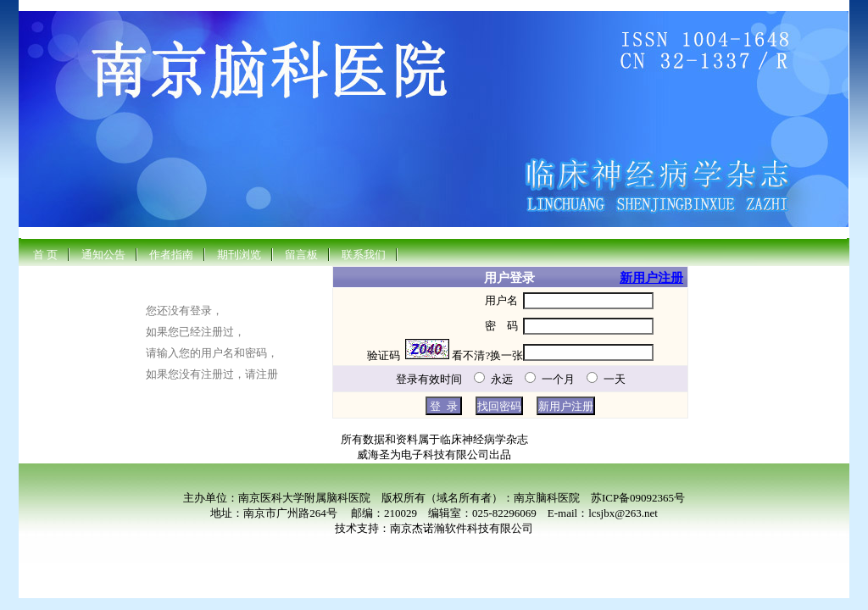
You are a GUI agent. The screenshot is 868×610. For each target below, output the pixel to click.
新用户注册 (651, 278)
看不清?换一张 (487, 355)
